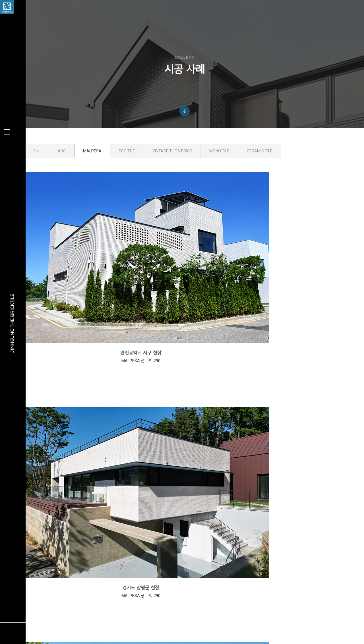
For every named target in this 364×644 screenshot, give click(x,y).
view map (265, 603)
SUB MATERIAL (170, 617)
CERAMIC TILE (294, 163)
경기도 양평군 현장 (195, 262)
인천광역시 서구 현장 (94, 262)
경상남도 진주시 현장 (195, 362)
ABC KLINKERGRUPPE (175, 576)
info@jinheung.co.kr (285, 591)
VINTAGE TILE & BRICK (206, 163)
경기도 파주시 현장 (94, 362)
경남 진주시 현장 (296, 461)
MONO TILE (254, 163)
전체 (71, 163)
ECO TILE (161, 163)
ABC (96, 163)
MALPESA (126, 163)
